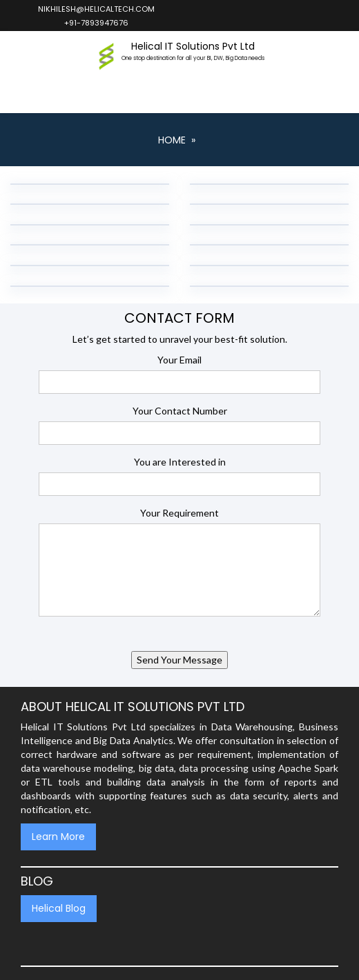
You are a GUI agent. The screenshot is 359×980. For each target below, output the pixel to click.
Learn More (58, 837)
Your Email (179, 360)
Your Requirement (179, 513)
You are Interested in (180, 462)
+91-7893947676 (96, 23)
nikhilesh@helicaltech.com (96, 9)
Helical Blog (59, 908)
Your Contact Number (180, 411)
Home (172, 140)
